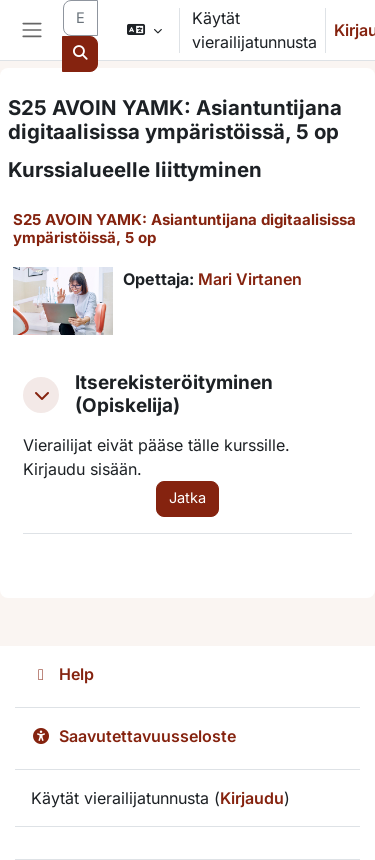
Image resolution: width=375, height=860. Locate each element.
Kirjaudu (252, 798)
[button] (143, 30)
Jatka (187, 498)
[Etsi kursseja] (80, 18)
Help (62, 674)
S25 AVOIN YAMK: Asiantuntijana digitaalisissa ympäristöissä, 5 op (184, 228)
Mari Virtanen (250, 279)
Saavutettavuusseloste (133, 736)
